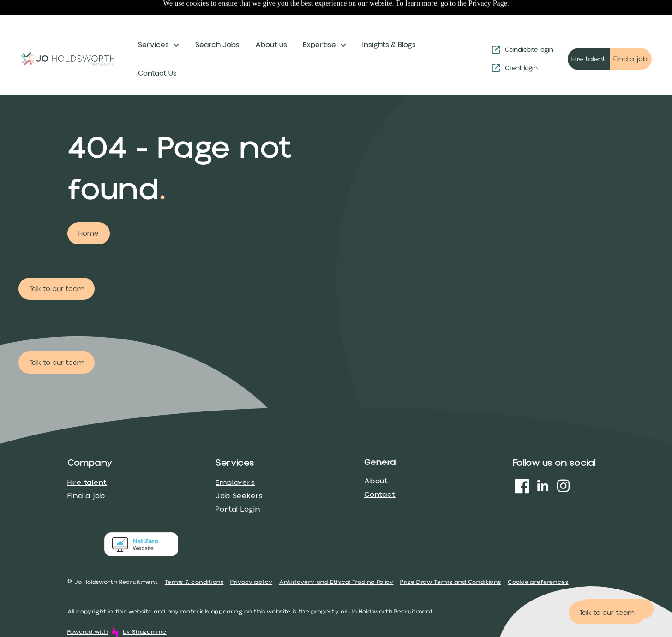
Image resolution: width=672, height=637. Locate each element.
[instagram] (564, 464)
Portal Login (238, 486)
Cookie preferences (538, 559)
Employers (235, 459)
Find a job (86, 473)
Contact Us (157, 50)
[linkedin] (543, 464)
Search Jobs (217, 22)
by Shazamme (144, 609)
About (376, 458)
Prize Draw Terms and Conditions (450, 559)
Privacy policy (251, 559)
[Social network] (522, 464)
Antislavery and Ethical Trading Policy (336, 559)
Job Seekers (239, 473)
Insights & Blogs (389, 22)
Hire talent (87, 459)
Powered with (88, 609)
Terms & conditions (194, 559)
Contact (380, 471)
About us (271, 22)
